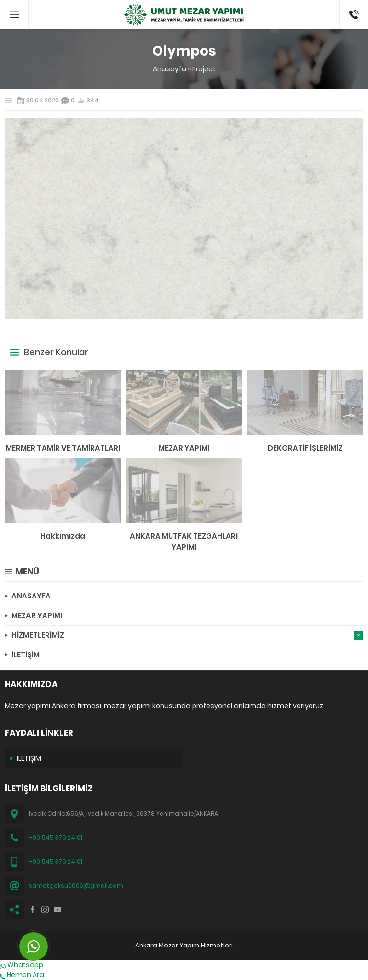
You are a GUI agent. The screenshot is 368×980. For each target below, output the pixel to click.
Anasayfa (170, 69)
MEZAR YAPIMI (184, 448)
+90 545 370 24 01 (56, 838)
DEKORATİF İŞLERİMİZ (305, 448)
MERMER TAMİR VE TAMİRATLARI (63, 448)
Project (204, 69)
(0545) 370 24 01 (351, 14)
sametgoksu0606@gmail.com (76, 885)
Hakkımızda (63, 536)
